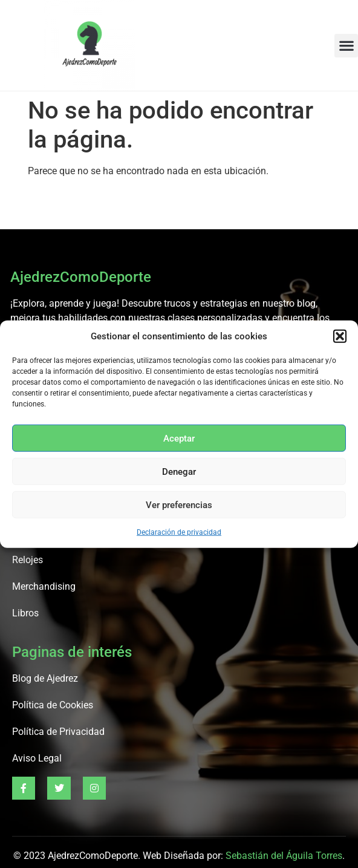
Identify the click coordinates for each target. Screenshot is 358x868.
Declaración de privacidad (179, 532)
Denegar (179, 471)
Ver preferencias (179, 504)
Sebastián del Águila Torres (284, 856)
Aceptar (179, 438)
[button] (340, 336)
